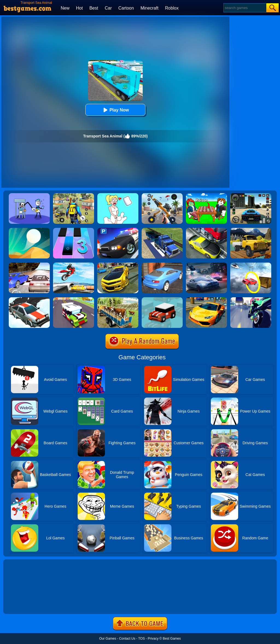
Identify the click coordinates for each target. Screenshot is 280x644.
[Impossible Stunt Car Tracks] (251, 264)
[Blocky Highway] (74, 299)
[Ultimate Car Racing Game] (206, 299)
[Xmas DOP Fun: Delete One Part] (118, 195)
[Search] (245, 8)
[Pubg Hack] (74, 195)
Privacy (153, 639)
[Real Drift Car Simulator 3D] (118, 264)
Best (94, 8)
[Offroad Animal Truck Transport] (118, 299)
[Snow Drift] (29, 299)
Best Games (172, 639)
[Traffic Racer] (206, 230)
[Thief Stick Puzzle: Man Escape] (29, 195)
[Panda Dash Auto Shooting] (162, 195)
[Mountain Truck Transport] (251, 230)
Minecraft (150, 8)
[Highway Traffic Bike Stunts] (74, 264)
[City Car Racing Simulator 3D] (206, 264)
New (65, 8)
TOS (141, 639)
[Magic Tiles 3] (74, 230)
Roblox (172, 8)
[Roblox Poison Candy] (206, 195)
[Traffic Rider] (251, 299)
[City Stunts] (162, 264)
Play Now (115, 110)
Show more (22, 604)
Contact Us (127, 639)
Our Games (108, 639)
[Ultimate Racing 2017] (29, 264)
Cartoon (126, 8)
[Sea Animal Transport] (162, 230)
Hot (79, 8)
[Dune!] (29, 230)
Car (108, 8)
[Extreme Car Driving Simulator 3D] (251, 195)
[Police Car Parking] (118, 230)
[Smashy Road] (162, 299)
